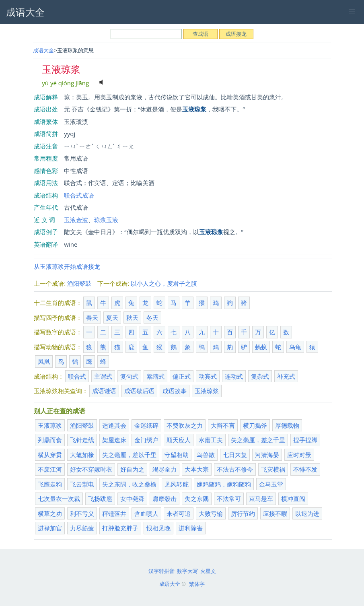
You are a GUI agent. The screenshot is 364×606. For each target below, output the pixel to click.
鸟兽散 (206, 455)
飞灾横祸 (273, 469)
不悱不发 (305, 469)
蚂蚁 (261, 347)
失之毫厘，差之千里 (258, 440)
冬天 (152, 317)
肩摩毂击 (165, 499)
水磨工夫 (211, 440)
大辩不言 (223, 425)
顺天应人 (179, 440)
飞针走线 (82, 440)
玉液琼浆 (207, 391)
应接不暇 (275, 513)
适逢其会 (114, 425)
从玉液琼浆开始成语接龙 (67, 266)
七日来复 (235, 455)
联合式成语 (79, 195)
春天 (92, 317)
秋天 (132, 317)
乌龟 (295, 347)
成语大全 (43, 50)
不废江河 (50, 469)
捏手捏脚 (305, 440)
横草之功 (50, 513)
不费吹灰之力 (185, 425)
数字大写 (187, 571)
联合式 (77, 376)
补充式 (286, 376)
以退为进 (307, 513)
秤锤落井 (114, 513)
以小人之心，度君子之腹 (164, 283)
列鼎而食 (50, 440)
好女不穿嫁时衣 (91, 469)
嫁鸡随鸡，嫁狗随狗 (224, 484)
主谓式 (103, 376)
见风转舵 (177, 484)
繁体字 (197, 584)
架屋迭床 (114, 440)
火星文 (208, 571)
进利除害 (191, 528)
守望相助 (177, 455)
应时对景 (299, 455)
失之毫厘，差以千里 (129, 455)
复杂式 (260, 376)
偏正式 (182, 376)
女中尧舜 (132, 499)
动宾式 (208, 376)
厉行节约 (243, 513)
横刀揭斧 (255, 425)
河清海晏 (267, 455)
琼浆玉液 (106, 220)
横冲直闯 (293, 499)
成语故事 (175, 391)
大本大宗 (197, 469)
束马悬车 (261, 499)
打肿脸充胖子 (120, 528)
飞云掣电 (82, 484)
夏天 (112, 317)
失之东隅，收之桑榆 (129, 484)
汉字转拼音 (161, 571)
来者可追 (179, 513)
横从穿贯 (50, 455)
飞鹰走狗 (50, 484)
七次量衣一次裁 (59, 499)
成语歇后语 (139, 391)
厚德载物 (287, 425)
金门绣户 (146, 440)
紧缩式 (155, 376)
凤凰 (44, 361)
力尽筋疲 (82, 528)
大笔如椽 (82, 455)
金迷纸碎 (146, 425)
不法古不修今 (235, 469)
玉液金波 (76, 220)
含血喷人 (146, 513)
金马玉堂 (271, 484)
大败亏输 (211, 513)
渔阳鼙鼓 (79, 283)
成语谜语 (104, 391)
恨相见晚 (158, 528)
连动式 (234, 376)
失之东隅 (197, 499)
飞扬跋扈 (100, 499)
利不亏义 (82, 513)
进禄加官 (50, 528)
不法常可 (229, 499)
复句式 (129, 376)
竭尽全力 (165, 469)
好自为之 (132, 469)
